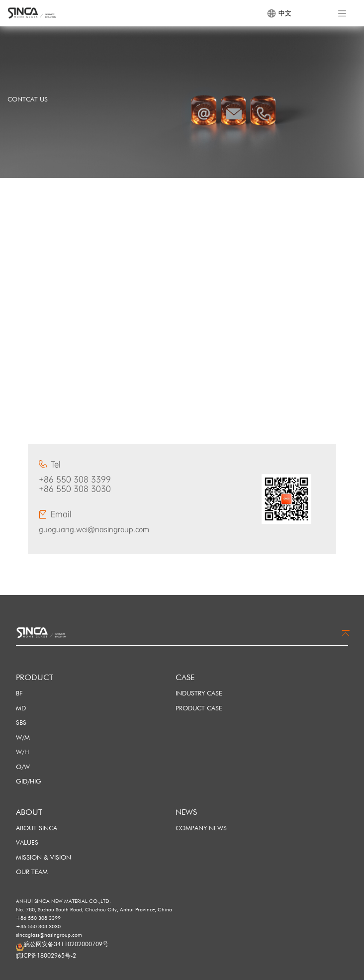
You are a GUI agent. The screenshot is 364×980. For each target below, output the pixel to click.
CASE (185, 677)
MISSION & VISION (44, 857)
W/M (23, 737)
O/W (23, 767)
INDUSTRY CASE (199, 693)
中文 (279, 13)
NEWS (186, 812)
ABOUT (29, 812)
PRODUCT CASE (199, 708)
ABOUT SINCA (37, 828)
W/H (22, 752)
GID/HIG (29, 781)
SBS (21, 722)
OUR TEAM (32, 872)
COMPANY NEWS (201, 828)
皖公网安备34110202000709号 (66, 944)
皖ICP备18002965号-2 (46, 955)
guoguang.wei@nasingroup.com (94, 529)
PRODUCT (35, 677)
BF (19, 693)
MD (21, 708)
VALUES (27, 842)
